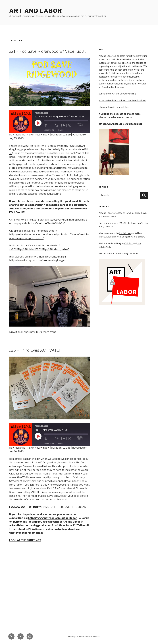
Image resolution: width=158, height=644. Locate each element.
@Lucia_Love (45, 496)
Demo (47, 183)
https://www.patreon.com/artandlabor (120, 124)
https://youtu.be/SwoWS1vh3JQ (47, 223)
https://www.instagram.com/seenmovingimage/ (37, 260)
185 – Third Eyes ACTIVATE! (35, 350)
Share (61, 130)
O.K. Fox (129, 243)
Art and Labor (36, 11)
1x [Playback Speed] (64, 125)
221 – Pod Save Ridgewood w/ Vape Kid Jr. (47, 51)
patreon (46, 209)
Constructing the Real (126, 253)
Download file (17, 135)
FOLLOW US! (17, 212)
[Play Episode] (38, 123)
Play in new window (38, 135)
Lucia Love (125, 233)
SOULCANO (53, 488)
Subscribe (49, 130)
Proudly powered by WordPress (84, 637)
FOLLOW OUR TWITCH (24, 507)
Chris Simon (138, 237)
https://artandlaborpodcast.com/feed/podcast (122, 100)
